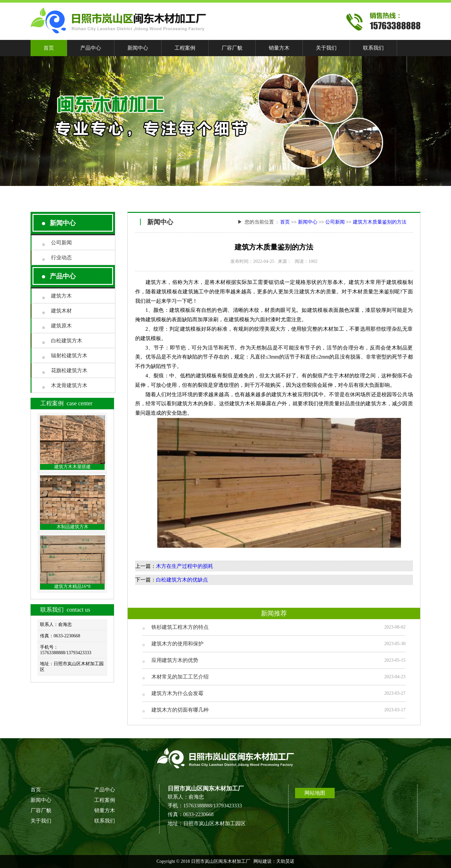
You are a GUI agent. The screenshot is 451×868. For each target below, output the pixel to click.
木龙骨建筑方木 (69, 385)
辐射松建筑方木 (69, 355)
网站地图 (315, 793)
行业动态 (61, 257)
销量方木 (279, 48)
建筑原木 (61, 326)
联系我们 (373, 48)
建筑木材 (61, 311)
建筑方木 (61, 296)
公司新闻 (61, 243)
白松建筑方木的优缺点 (182, 580)
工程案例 (185, 48)
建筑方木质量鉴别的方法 (380, 222)
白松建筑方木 (67, 341)
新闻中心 (138, 48)
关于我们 (326, 48)
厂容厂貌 (232, 48)
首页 (49, 48)
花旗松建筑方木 (69, 370)
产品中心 (91, 48)
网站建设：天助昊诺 (274, 861)
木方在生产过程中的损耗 (185, 566)
